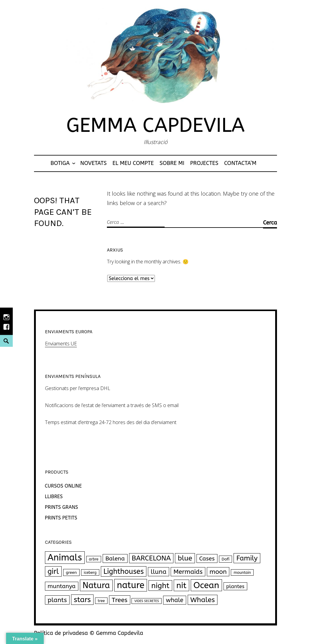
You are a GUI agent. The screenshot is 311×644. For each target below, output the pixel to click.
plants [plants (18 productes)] (57, 600)
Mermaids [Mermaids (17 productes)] (188, 572)
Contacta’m (240, 163)
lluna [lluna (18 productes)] (159, 572)
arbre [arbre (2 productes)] (94, 559)
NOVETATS (93, 163)
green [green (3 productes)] (71, 572)
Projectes (204, 163)
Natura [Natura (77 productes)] (96, 585)
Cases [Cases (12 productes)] (207, 558)
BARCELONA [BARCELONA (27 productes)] (151, 558)
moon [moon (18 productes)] (218, 572)
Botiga (60, 163)
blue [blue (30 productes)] (185, 558)
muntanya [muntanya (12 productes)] (62, 586)
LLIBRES (54, 497)
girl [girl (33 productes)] (53, 571)
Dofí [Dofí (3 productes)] (226, 559)
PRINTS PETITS (61, 518)
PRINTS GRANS (62, 507)
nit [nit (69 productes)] (181, 585)
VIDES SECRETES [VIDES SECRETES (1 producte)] (147, 601)
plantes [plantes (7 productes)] (235, 586)
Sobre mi (172, 163)
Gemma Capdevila (155, 125)
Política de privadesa (61, 633)
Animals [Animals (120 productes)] (65, 558)
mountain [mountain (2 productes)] (242, 572)
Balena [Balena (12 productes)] (115, 558)
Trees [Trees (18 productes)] (120, 600)
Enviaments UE (61, 344)
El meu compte (133, 163)
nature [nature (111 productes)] (131, 585)
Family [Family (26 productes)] (247, 558)
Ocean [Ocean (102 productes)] (206, 585)
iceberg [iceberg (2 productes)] (90, 572)
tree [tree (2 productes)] (101, 601)
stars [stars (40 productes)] (82, 600)
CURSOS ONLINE (63, 486)
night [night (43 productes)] (160, 586)
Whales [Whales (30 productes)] (203, 600)
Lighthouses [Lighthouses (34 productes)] (124, 571)
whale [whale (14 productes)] (175, 600)
